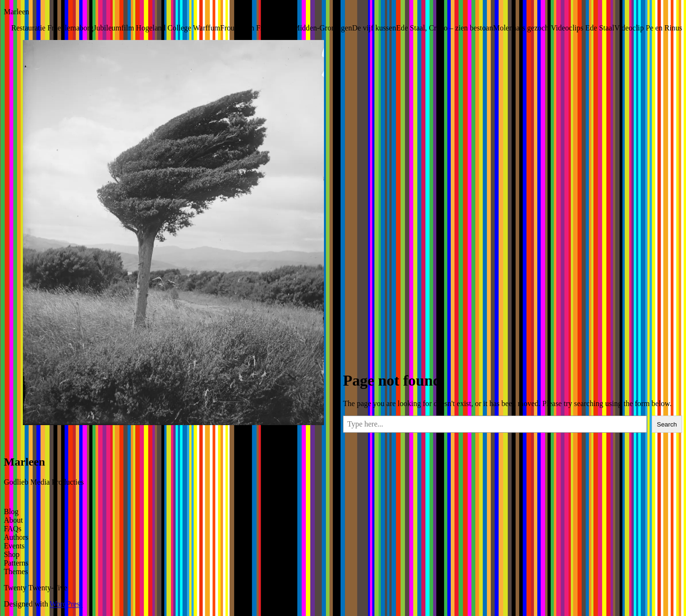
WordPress (66, 604)
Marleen (16, 12)
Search (667, 424)
